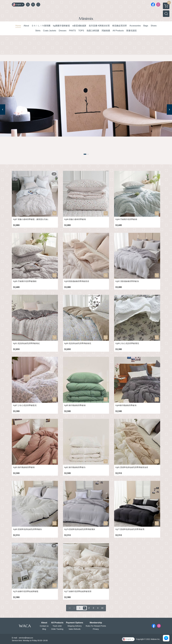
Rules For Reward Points (96, 626)
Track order (57, 626)
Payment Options (75, 623)
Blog (44, 629)
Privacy (96, 629)
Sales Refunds (74, 629)
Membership (96, 623)
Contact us (44, 626)
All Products (57, 623)
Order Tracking (57, 629)
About (44, 623)
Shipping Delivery (74, 626)
